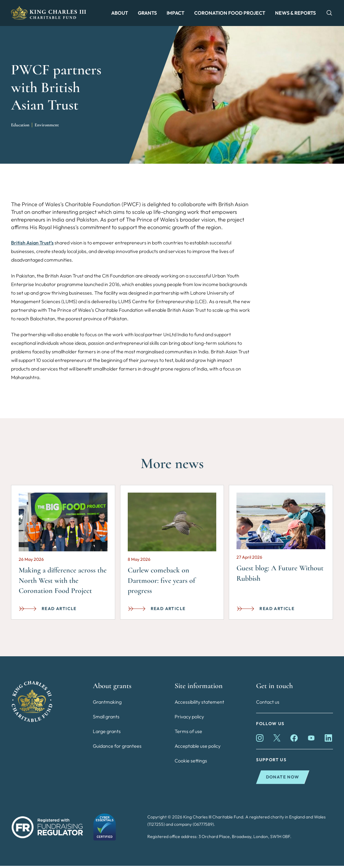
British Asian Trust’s (32, 245)
